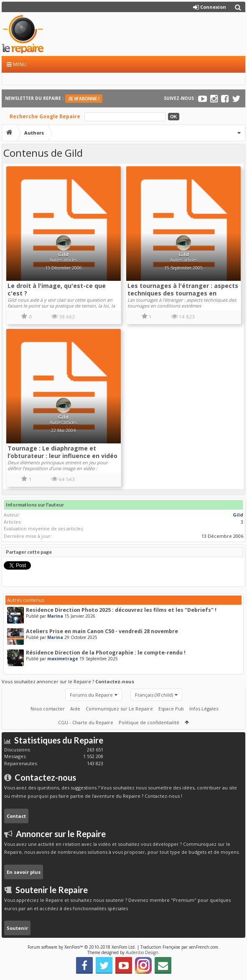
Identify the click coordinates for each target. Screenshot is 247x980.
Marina (55, 616)
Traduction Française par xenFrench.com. (180, 947)
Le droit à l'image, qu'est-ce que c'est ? (57, 289)
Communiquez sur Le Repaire (119, 709)
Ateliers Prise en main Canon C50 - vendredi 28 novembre (102, 631)
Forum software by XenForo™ (82, 947)
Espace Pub (171, 709)
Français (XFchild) (154, 695)
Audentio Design (142, 952)
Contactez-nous (115, 681)
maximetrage (63, 659)
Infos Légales (204, 709)
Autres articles (63, 260)
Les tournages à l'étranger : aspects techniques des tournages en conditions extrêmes (183, 293)
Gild (63, 254)
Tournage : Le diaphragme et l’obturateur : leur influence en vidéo (62, 452)
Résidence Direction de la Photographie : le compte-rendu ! (106, 653)
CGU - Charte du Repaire (86, 722)
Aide (75, 709)
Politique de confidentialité (149, 722)
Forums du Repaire (91, 695)
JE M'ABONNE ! (84, 99)
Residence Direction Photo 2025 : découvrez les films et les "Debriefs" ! (121, 610)
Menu (17, 64)
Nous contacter (48, 709)
